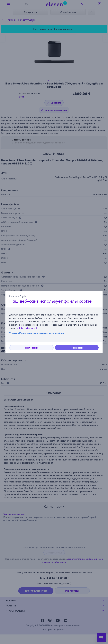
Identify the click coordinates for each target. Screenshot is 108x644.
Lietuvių (13, 296)
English (23, 296)
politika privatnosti (27, 328)
